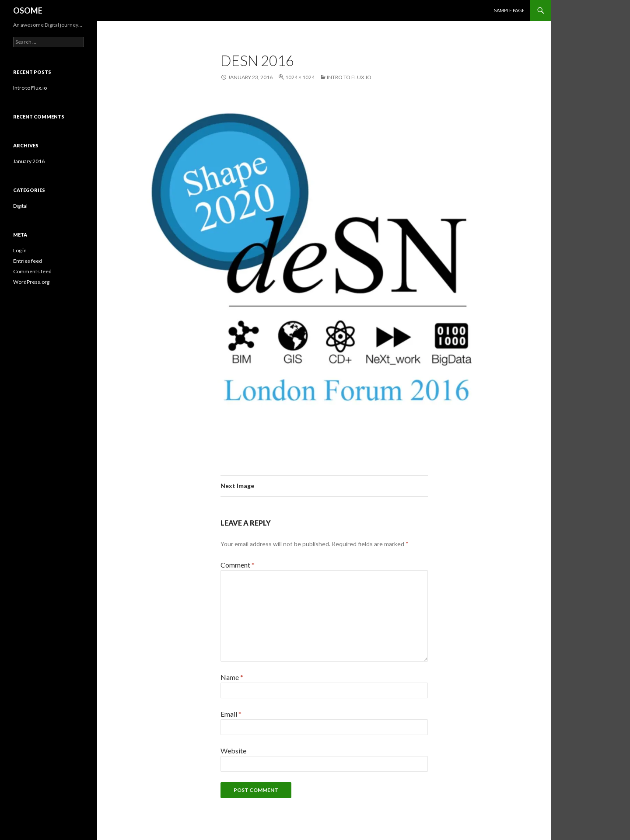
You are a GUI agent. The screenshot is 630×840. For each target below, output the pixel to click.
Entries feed (28, 261)
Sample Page (509, 10)
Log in (20, 250)
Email (231, 714)
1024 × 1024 (300, 77)
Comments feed (32, 271)
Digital (20, 206)
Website (233, 751)
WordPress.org (31, 282)
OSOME (28, 10)
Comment (238, 565)
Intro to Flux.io (349, 77)
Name (232, 677)
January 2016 (29, 161)
